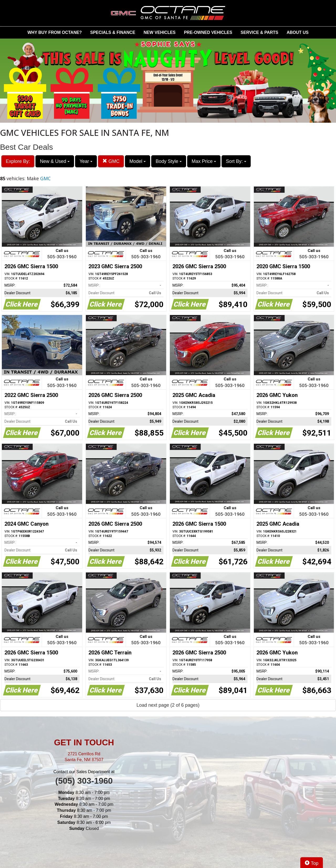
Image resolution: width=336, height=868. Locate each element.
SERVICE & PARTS (259, 32)
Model (138, 161)
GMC (111, 161)
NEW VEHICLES (160, 32)
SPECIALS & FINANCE (113, 32)
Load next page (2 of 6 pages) (168, 705)
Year (86, 161)
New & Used (55, 161)
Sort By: (236, 161)
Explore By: (18, 161)
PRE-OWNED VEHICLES (208, 32)
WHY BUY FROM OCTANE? (55, 32)
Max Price (204, 161)
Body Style (169, 161)
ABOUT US (298, 32)
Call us (62, 254)
